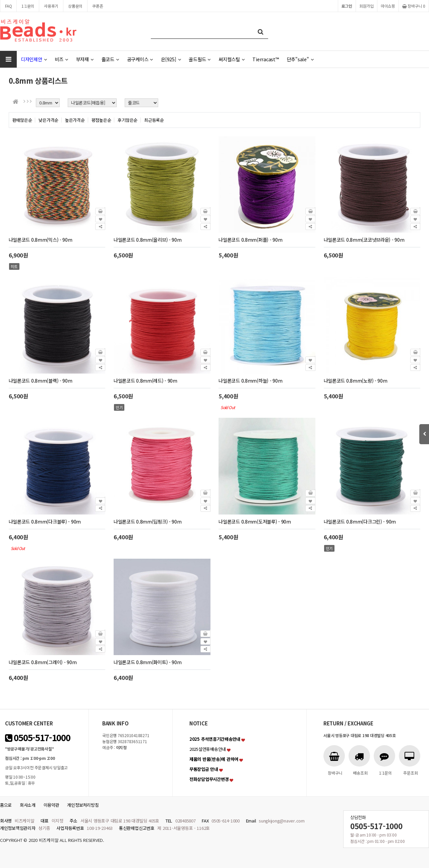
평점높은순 (101, 120)
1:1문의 (28, 6)
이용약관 (51, 805)
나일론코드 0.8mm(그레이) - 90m (43, 662)
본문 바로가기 (0, 0)
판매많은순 (22, 120)
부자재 (85, 59)
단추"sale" (300, 59)
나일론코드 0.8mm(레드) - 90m (145, 380)
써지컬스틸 (231, 59)
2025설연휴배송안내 (208, 749)
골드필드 (200, 59)
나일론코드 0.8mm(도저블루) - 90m (255, 521)
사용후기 (51, 6)
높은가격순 (75, 120)
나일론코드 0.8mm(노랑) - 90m (356, 380)
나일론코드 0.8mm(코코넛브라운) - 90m (364, 240)
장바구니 (414, 6)
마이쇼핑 (388, 6)
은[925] (171, 59)
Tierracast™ (265, 59)
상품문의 (75, 6)
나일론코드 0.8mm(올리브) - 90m (148, 240)
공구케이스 (140, 59)
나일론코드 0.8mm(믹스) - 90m (41, 240)
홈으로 (6, 805)
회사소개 (28, 805)
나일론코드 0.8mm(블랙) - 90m (41, 380)
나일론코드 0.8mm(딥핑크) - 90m (148, 521)
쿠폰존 (98, 6)
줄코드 (110, 59)
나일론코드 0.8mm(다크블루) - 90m (45, 521)
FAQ (8, 6)
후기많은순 (128, 120)
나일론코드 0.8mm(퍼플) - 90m (250, 240)
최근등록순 (154, 120)
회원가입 (366, 6)
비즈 (61, 59)
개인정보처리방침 (83, 805)
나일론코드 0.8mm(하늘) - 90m (250, 380)
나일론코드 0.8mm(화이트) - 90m (148, 662)
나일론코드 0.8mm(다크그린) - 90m (360, 521)
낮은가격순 (48, 120)
